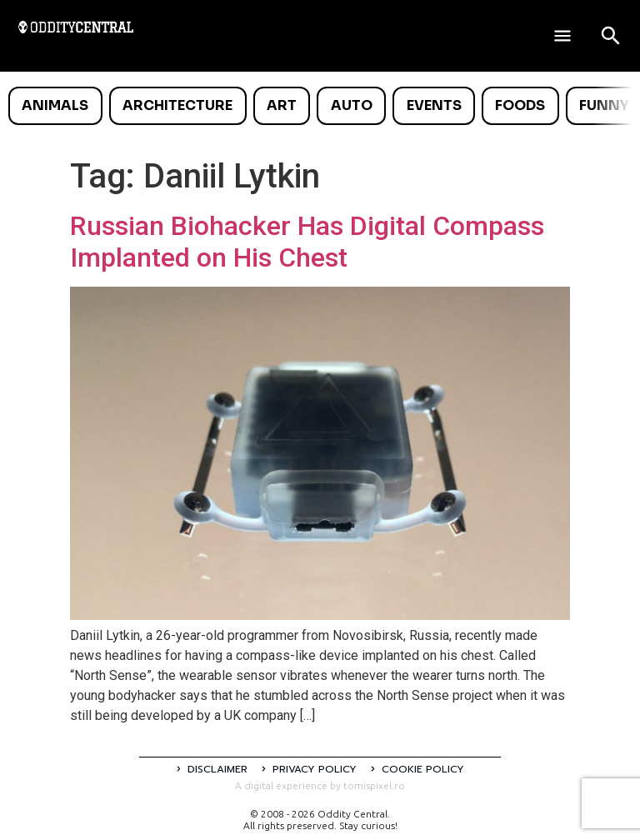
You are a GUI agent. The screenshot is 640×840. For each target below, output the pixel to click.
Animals (55, 105)
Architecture (177, 105)
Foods (520, 105)
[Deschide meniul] (562, 36)
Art (282, 105)
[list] (320, 106)
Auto (352, 105)
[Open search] (611, 36)
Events (434, 105)
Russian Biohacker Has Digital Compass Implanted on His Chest (307, 242)
